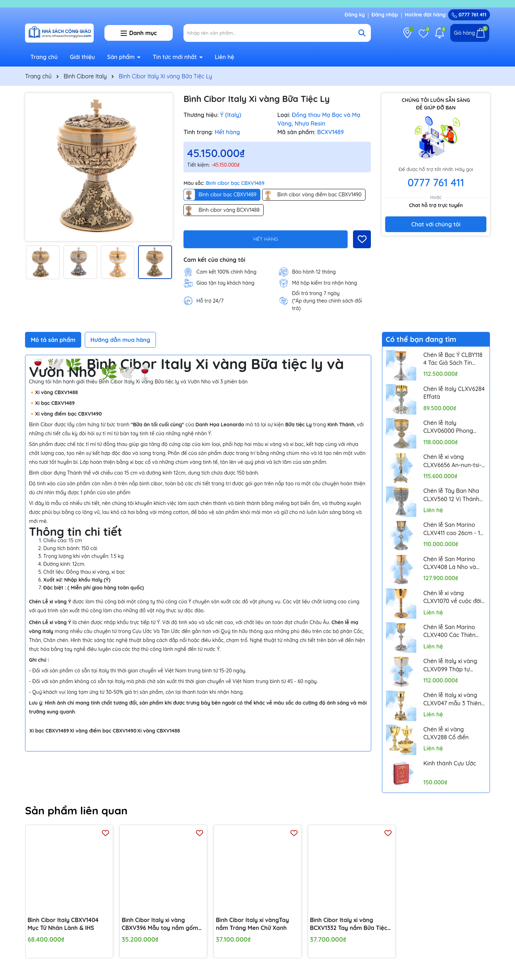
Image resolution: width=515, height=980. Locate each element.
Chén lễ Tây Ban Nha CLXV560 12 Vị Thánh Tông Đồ (452, 495)
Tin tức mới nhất (176, 57)
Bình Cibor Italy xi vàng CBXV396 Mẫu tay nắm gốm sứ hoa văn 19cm (160, 924)
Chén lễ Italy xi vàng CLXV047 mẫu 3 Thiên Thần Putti (452, 699)
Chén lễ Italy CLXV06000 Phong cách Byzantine (448, 427)
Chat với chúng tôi (436, 224)
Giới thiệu (82, 57)
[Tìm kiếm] (362, 33)
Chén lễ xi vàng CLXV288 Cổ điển (446, 733)
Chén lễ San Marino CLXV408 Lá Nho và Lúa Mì (450, 563)
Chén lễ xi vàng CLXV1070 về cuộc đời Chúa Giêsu (452, 597)
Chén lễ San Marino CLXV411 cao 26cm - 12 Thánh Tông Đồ (453, 529)
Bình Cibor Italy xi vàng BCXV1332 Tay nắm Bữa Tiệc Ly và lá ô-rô (349, 924)
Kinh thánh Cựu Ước (450, 763)
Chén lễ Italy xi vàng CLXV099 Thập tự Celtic (450, 665)
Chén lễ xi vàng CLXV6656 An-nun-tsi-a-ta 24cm (453, 461)
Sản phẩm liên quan (76, 810)
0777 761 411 (469, 15)
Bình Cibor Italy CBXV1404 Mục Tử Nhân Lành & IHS (63, 923)
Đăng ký (355, 15)
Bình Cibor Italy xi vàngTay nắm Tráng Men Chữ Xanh (252, 923)
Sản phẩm (122, 57)
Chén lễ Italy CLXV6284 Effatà (454, 393)
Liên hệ (224, 57)
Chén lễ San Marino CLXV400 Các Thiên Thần (450, 631)
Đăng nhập (385, 15)
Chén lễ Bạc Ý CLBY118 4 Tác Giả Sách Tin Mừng (453, 359)
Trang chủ (44, 57)
